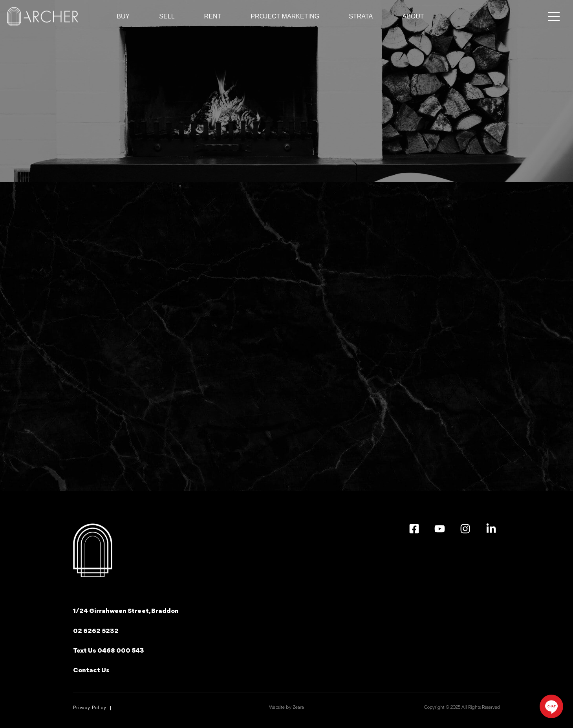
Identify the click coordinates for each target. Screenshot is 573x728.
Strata (361, 16)
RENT (213, 16)
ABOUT (413, 16)
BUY (123, 16)
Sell (167, 16)
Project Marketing (285, 16)
